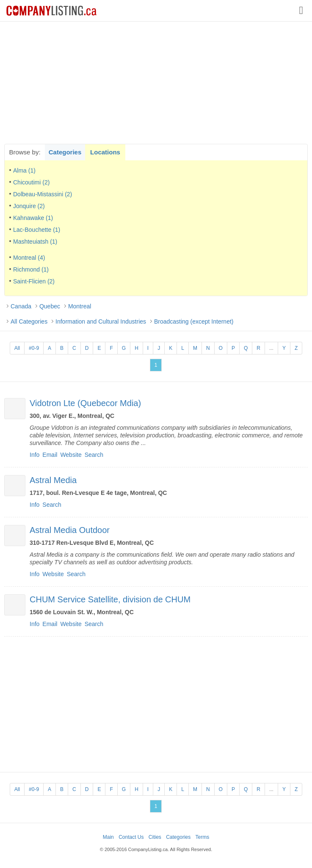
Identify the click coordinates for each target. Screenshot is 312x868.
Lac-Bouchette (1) (37, 230)
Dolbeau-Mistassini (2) (43, 194)
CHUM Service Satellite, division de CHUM (110, 599)
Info (35, 455)
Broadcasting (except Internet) (194, 321)
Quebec (50, 306)
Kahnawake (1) (33, 218)
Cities (155, 837)
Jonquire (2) (29, 206)
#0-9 (34, 348)
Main (108, 837)
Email (50, 455)
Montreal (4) (29, 258)
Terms (203, 837)
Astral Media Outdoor (70, 530)
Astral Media (53, 480)
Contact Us (131, 837)
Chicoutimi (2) (31, 182)
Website (71, 455)
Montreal (80, 306)
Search (94, 455)
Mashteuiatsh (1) (35, 242)
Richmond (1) (31, 269)
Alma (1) (24, 170)
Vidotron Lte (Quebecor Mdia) (85, 403)
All (17, 348)
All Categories (29, 321)
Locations (105, 152)
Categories (65, 152)
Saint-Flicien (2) (34, 281)
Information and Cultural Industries (101, 321)
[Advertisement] (156, 82)
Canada (21, 306)
